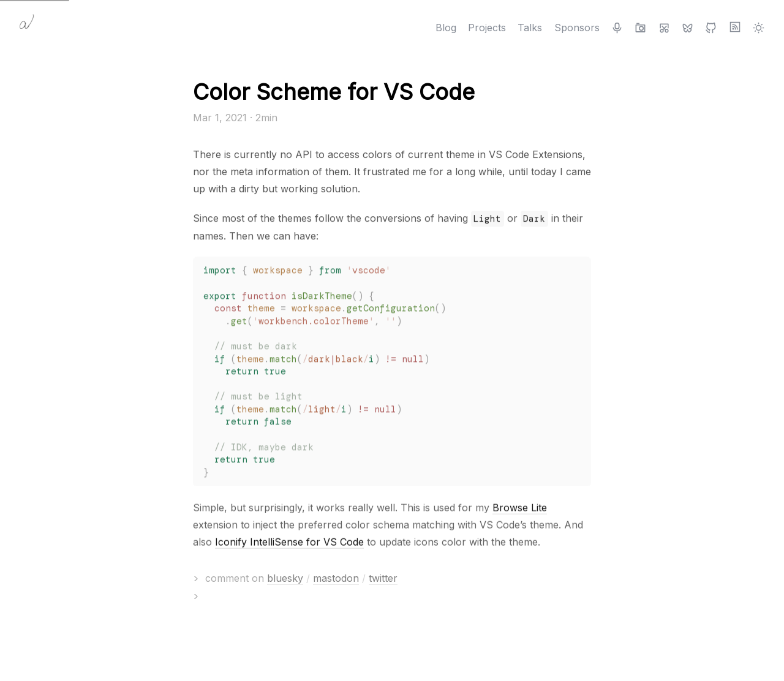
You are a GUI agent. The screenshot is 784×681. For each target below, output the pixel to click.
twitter (383, 578)
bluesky (285, 578)
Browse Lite (520, 508)
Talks (530, 28)
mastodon (336, 578)
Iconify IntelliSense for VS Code (289, 543)
